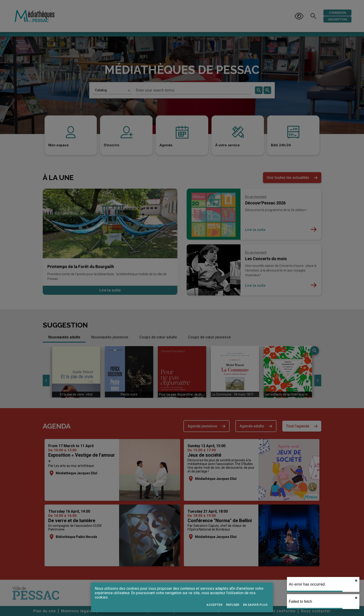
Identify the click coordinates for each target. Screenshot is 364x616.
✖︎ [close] (356, 581)
